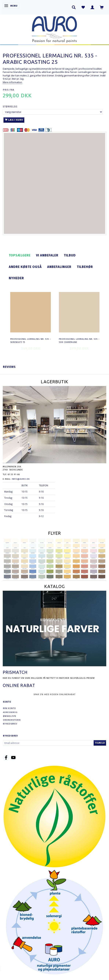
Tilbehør (85, 267)
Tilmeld (100, 743)
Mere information (12, 82)
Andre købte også (25, 267)
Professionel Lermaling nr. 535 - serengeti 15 (31, 341)
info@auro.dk (21, 479)
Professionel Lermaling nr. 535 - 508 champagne (79, 341)
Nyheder (16, 278)
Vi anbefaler (47, 255)
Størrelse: (10, 107)
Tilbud (70, 255)
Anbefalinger (59, 267)
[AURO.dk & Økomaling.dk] (55, 29)
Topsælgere (20, 255)
